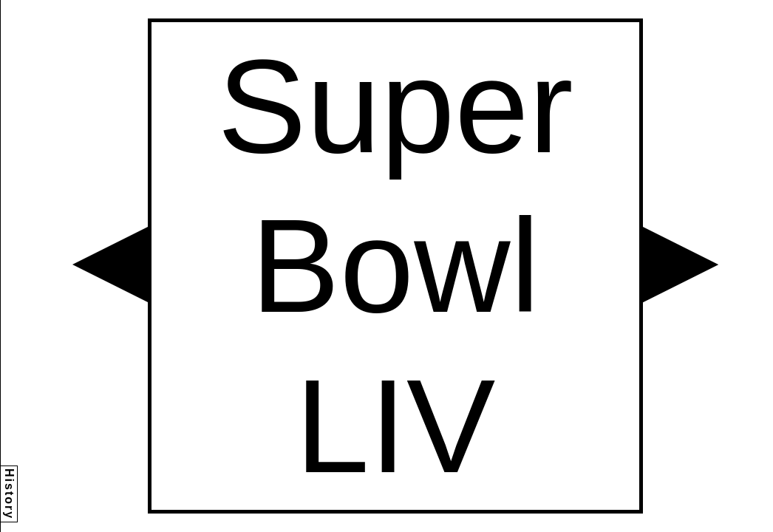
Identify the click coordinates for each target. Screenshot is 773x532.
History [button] (9, 494)
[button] (110, 265)
